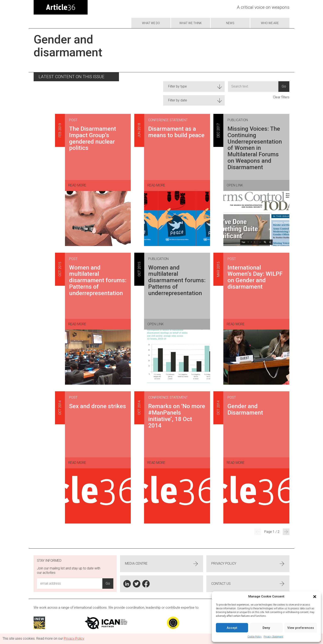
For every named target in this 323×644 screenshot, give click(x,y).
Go (284, 86)
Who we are (270, 23)
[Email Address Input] (70, 584)
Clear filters (281, 97)
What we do (151, 23)
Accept (232, 628)
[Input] (253, 86)
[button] (315, 597)
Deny (266, 628)
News (230, 23)
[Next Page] (286, 532)
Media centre (161, 564)
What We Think (191, 23)
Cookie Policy (254, 637)
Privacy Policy (248, 564)
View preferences (301, 628)
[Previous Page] (258, 532)
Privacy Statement (273, 637)
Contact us (248, 584)
